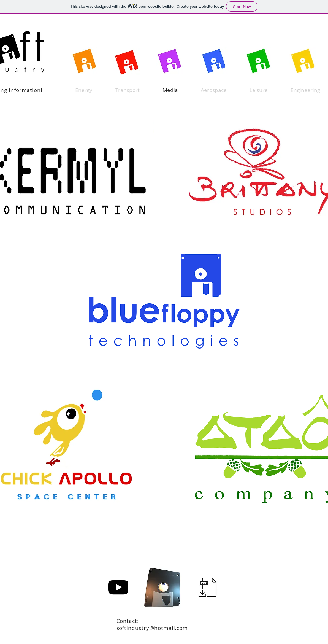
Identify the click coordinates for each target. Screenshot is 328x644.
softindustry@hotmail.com (152, 628)
